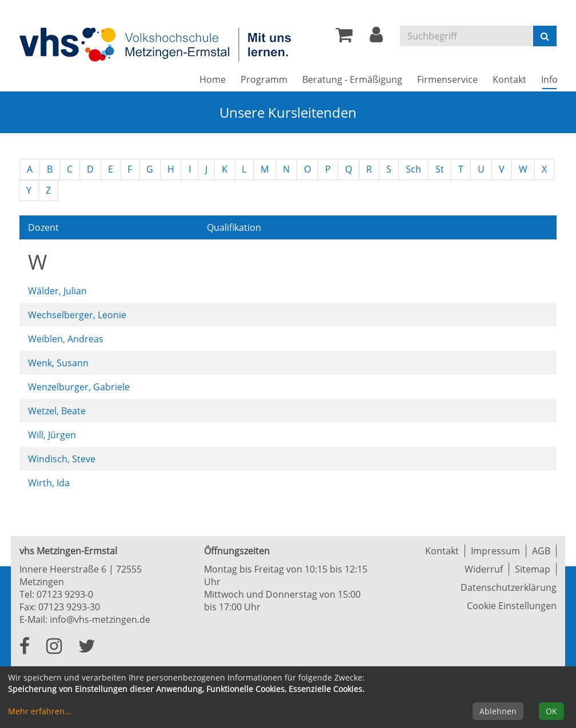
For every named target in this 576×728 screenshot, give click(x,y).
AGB (541, 551)
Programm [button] (264, 79)
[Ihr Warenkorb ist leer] (344, 38)
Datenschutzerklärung (509, 587)
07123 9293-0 (65, 594)
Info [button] (553, 79)
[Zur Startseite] (157, 44)
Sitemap (533, 569)
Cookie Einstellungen (512, 606)
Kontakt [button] (509, 79)
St (440, 169)
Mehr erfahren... (40, 711)
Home (213, 79)
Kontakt (442, 551)
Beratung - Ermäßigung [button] (352, 79)
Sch (413, 169)
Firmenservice (447, 79)
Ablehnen (498, 711)
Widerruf (484, 569)
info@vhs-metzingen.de (100, 619)
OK (551, 711)
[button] (376, 38)
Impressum (495, 551)
